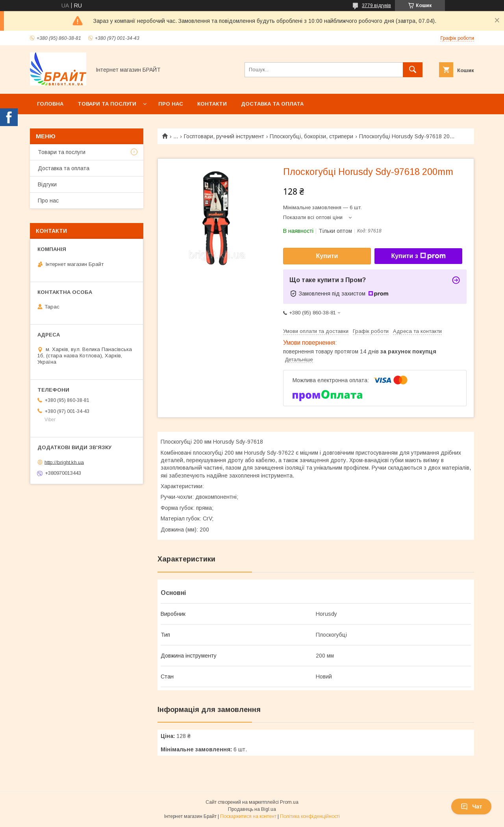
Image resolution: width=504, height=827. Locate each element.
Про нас (171, 104)
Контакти (212, 104)
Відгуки (47, 184)
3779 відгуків (376, 6)
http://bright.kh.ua (64, 462)
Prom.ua (289, 802)
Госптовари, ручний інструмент (224, 136)
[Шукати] (413, 70)
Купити (327, 256)
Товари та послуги (107, 104)
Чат (471, 807)
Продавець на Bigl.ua (252, 809)
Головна (50, 104)
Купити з (418, 256)
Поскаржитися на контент (248, 816)
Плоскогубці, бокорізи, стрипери (311, 136)
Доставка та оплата (272, 104)
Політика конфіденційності (310, 816)
